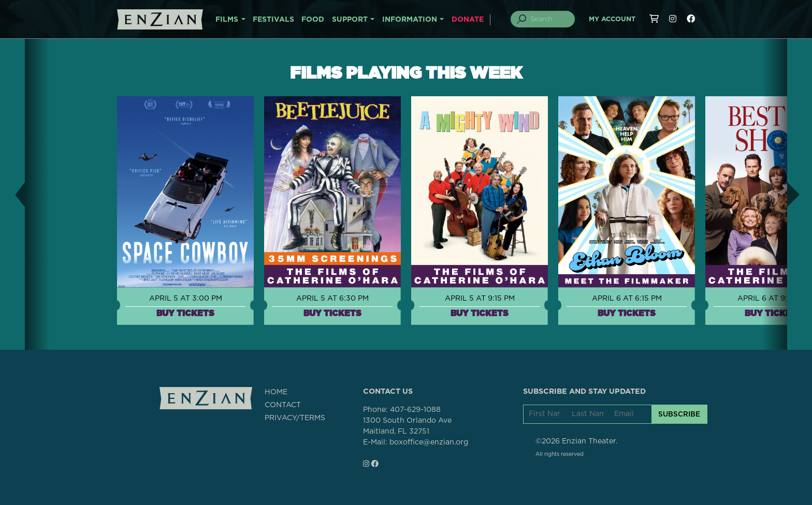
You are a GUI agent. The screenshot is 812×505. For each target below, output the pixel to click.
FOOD (313, 20)
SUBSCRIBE (679, 414)
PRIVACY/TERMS (295, 418)
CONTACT (283, 405)
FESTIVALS (273, 20)
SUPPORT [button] (350, 20)
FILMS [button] (227, 20)
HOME (276, 392)
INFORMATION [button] (410, 20)
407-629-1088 (415, 410)
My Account (612, 19)
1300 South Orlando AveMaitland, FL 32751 (407, 426)
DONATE (468, 20)
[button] (12, 194)
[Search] (549, 19)
